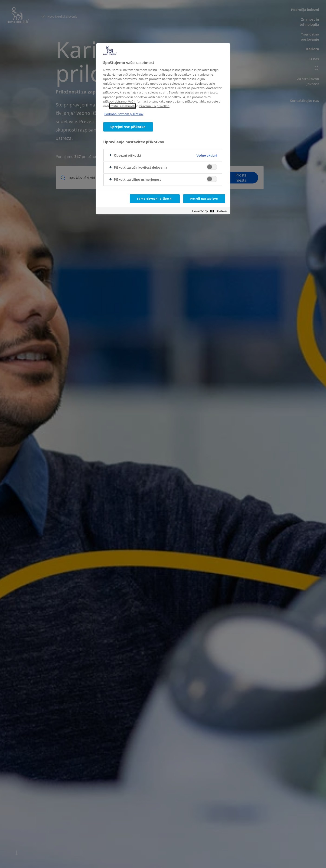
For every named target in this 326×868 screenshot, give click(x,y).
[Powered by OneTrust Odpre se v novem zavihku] (210, 211)
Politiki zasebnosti (122, 106)
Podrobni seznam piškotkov (124, 114)
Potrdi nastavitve (204, 199)
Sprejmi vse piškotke (128, 127)
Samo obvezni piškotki (155, 199)
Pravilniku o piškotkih (154, 106)
